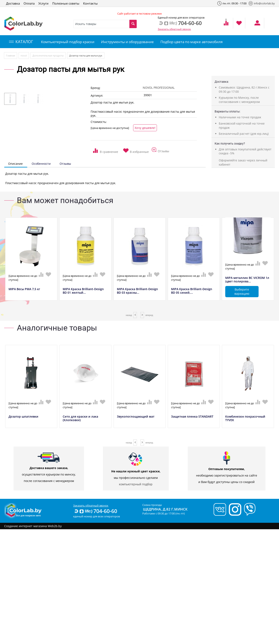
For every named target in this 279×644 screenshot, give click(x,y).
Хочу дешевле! (145, 128)
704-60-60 (95, 511)
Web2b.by (55, 526)
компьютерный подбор (136, 484)
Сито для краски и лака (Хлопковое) (80, 418)
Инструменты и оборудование (127, 42)
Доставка (13, 3)
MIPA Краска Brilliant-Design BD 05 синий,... (192, 291)
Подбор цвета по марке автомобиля (191, 42)
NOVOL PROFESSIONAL (159, 88)
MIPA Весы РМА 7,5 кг (24, 289)
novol (24, 56)
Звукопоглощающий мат (136, 417)
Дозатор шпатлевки (23, 417)
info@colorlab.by (262, 3)
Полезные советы (66, 3)
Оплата (29, 3)
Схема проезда (152, 505)
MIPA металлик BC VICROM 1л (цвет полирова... (247, 280)
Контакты (90, 3)
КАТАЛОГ (21, 42)
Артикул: (97, 95)
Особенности (41, 164)
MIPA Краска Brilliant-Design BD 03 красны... (137, 291)
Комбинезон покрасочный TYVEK (245, 418)
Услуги (43, 3)
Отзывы (65, 164)
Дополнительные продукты (48, 56)
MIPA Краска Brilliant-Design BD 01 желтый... (83, 291)
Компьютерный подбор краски (68, 42)
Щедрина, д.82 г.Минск (165, 509)
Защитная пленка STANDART (192, 417)
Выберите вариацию (242, 291)
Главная (11, 56)
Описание (15, 164)
